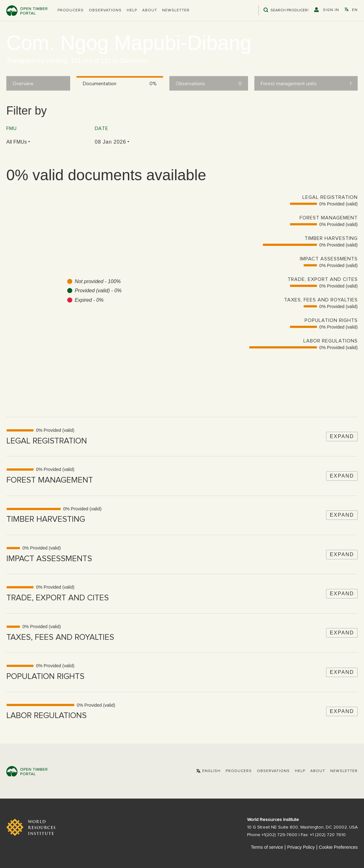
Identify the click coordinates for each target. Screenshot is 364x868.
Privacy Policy (301, 847)
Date (102, 128)
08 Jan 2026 (110, 142)
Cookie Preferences (338, 847)
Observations (105, 10)
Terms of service (267, 847)
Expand (342, 436)
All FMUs (17, 142)
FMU (12, 128)
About (150, 10)
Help (132, 10)
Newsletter (176, 10)
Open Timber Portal (27, 11)
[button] (71, 10)
